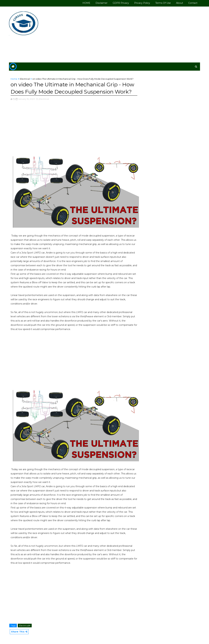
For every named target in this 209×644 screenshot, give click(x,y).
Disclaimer (101, 3)
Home (14, 79)
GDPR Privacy (121, 3)
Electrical (25, 79)
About (180, 3)
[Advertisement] (140, 35)
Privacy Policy (142, 3)
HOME (86, 3)
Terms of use (163, 3)
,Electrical (44, 99)
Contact (193, 3)
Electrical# (25, 626)
